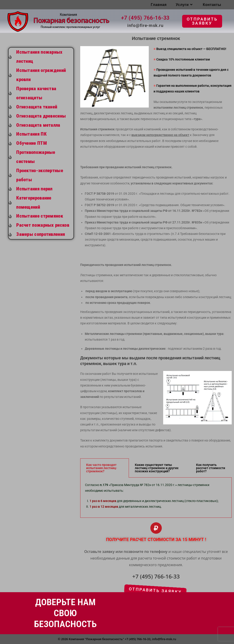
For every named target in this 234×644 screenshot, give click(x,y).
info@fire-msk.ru (164, 639)
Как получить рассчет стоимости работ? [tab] (211, 468)
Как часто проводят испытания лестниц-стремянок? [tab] (102, 468)
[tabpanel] (156, 498)
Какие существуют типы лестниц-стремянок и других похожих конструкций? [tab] (157, 468)
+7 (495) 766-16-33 (138, 639)
